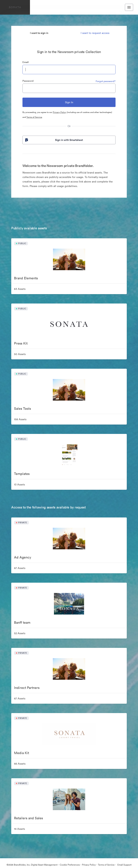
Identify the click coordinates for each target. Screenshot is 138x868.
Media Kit (22, 753)
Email (25, 62)
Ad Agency (23, 557)
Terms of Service (34, 117)
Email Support (124, 865)
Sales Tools (22, 409)
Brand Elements (26, 278)
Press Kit (21, 343)
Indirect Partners (27, 688)
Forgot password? (106, 81)
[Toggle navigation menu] (129, 7)
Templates (22, 474)
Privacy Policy (60, 112)
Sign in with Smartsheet (54, 140)
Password (28, 81)
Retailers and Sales (28, 818)
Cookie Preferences (70, 865)
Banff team (22, 622)
